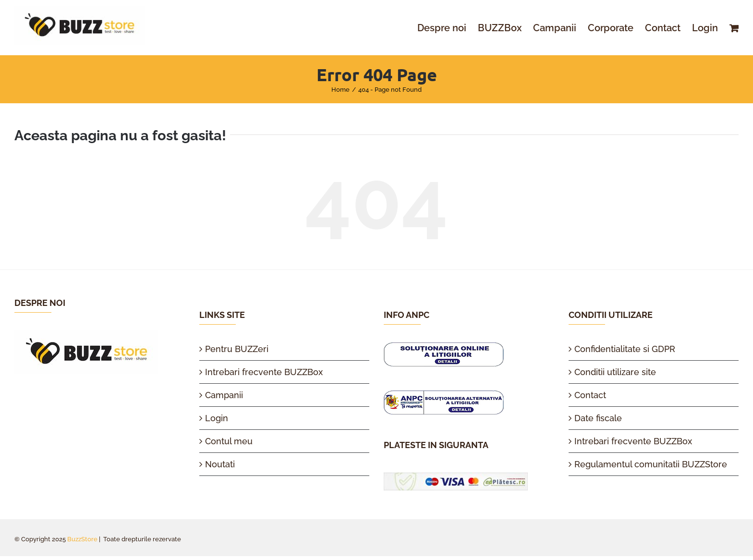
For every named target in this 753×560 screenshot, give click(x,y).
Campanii (224, 395)
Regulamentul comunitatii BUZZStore (651, 464)
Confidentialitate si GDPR (625, 349)
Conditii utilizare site (615, 372)
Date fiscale (598, 418)
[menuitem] (448, 28)
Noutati (220, 464)
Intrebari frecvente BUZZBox (264, 372)
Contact (590, 395)
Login (217, 418)
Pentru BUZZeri (237, 349)
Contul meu (229, 441)
